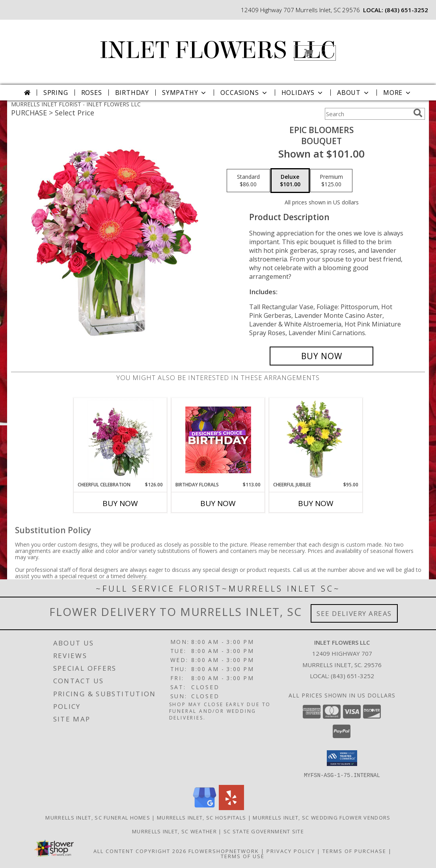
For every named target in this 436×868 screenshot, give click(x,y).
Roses (92, 93)
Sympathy (185, 93)
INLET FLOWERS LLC (217, 50)
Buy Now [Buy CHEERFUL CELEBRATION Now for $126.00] (120, 503)
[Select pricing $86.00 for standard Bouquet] (248, 181)
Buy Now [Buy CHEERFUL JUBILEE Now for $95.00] (316, 503)
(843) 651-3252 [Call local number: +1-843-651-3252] (406, 10)
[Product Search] (367, 114)
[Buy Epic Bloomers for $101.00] (321, 356)
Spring (56, 93)
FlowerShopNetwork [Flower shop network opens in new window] (224, 851)
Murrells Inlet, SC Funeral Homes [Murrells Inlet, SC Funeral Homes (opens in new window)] (98, 817)
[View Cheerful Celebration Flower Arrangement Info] (120, 440)
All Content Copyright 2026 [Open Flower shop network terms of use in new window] (140, 851)
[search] (418, 113)
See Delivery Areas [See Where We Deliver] (354, 613)
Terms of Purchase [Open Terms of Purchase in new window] (354, 851)
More (398, 93)
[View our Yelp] (231, 808)
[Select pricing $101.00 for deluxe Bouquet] (290, 181)
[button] (315, 53)
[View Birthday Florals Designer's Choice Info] (218, 440)
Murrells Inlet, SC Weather (174, 831)
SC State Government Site (264, 831)
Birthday (132, 93)
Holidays (303, 93)
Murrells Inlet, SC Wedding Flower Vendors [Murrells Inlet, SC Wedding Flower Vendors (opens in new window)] (321, 817)
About (354, 93)
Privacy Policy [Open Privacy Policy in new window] (291, 851)
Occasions (244, 93)
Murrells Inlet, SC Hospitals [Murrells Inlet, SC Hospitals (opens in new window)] (201, 817)
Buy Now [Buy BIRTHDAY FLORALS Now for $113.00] (218, 503)
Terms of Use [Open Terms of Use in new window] (243, 856)
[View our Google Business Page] (205, 808)
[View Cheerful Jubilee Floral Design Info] (316, 440)
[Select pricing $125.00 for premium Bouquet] (331, 181)
